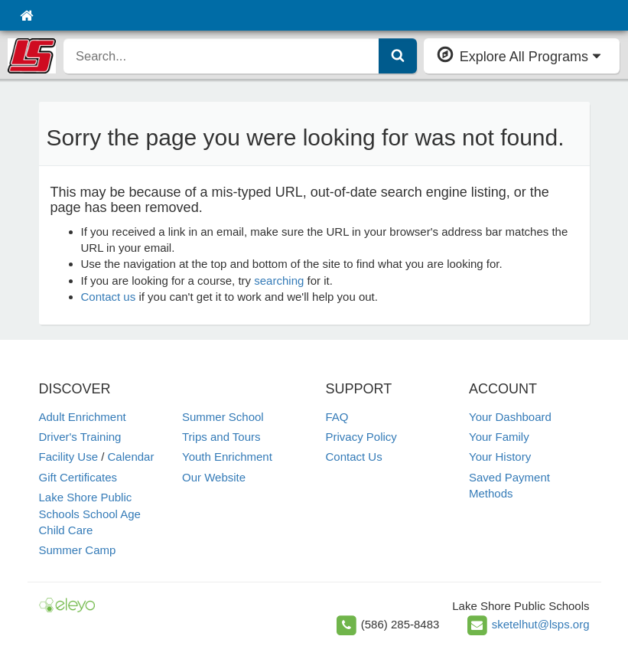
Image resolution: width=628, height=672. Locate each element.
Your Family (499, 437)
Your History (500, 457)
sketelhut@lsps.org (541, 624)
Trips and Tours (221, 437)
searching (279, 281)
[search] (221, 56)
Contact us (109, 297)
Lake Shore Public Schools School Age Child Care (90, 514)
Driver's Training (80, 437)
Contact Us (354, 457)
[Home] (26, 15)
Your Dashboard (510, 417)
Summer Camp (78, 550)
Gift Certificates (78, 477)
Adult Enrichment (83, 417)
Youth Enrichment (227, 457)
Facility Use (69, 457)
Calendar (131, 457)
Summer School (223, 417)
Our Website (214, 477)
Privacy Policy (361, 437)
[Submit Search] (398, 56)
